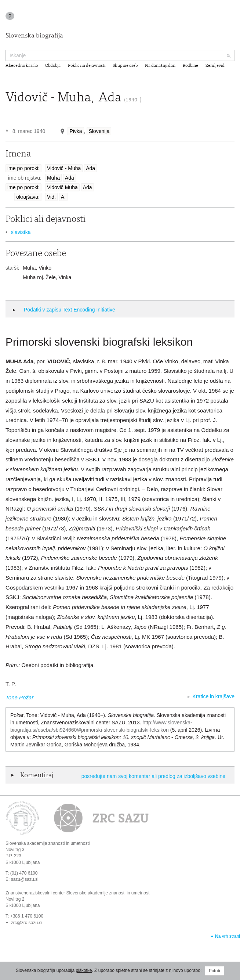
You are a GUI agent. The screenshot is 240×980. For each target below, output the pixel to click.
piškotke (84, 970)
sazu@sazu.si (25, 879)
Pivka (76, 131)
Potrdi (214, 971)
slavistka (21, 232)
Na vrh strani (228, 936)
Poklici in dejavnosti (87, 66)
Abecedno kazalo (22, 66)
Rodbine (190, 66)
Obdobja (53, 66)
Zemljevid (215, 66)
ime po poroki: (23, 168)
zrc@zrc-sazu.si (27, 923)
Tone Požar (19, 697)
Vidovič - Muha (64, 168)
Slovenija (99, 131)
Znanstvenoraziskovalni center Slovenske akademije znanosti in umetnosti (78, 893)
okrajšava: (28, 197)
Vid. (51, 197)
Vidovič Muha (62, 187)
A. (63, 197)
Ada (90, 168)
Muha (53, 178)
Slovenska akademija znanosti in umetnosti (48, 843)
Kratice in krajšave (214, 696)
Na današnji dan (160, 66)
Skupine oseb (125, 66)
